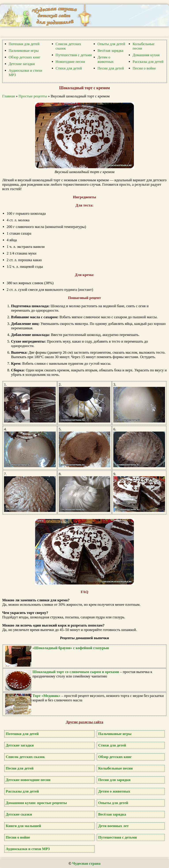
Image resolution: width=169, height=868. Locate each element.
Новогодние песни (70, 62)
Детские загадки (22, 64)
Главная (9, 96)
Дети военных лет (113, 826)
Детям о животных (105, 59)
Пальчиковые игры (24, 51)
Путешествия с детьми (74, 55)
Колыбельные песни (115, 768)
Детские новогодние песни (28, 780)
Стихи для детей (69, 68)
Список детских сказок (25, 757)
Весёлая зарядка (110, 51)
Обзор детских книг (25, 57)
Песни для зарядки (114, 780)
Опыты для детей (111, 44)
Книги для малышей (23, 826)
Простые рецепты (33, 96)
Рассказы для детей (148, 62)
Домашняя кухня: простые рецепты (36, 803)
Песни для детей (111, 68)
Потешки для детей (24, 44)
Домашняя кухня (146, 55)
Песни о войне (144, 68)
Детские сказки (19, 814)
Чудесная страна (86, 863)
